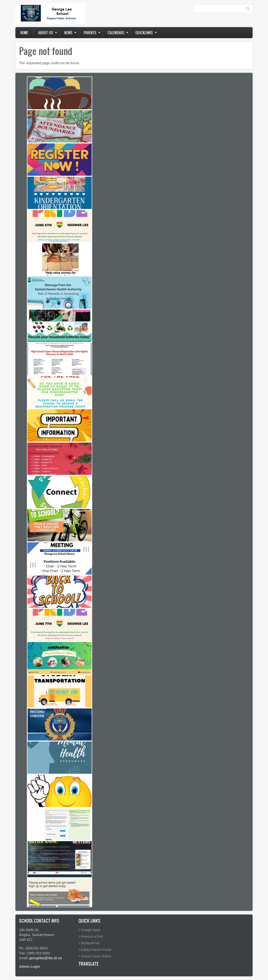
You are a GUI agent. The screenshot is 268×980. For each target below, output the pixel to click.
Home (24, 33)
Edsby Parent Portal (96, 950)
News (68, 33)
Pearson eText (92, 936)
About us (46, 33)
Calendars (116, 33)
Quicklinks (144, 33)
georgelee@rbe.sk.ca (45, 958)
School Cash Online (96, 956)
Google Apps (91, 930)
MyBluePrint (90, 943)
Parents (90, 33)
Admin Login (30, 967)
